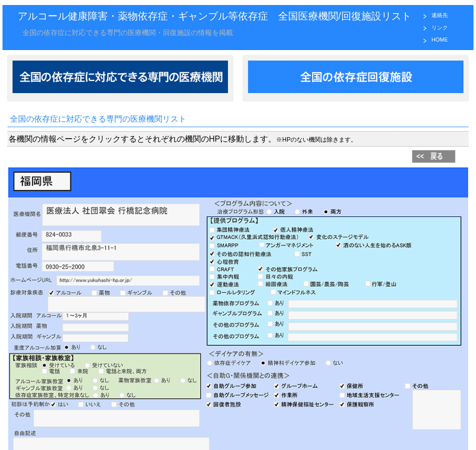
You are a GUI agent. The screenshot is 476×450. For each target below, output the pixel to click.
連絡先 (440, 15)
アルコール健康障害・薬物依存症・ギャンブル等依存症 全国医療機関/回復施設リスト (214, 16)
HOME (440, 40)
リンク (440, 28)
